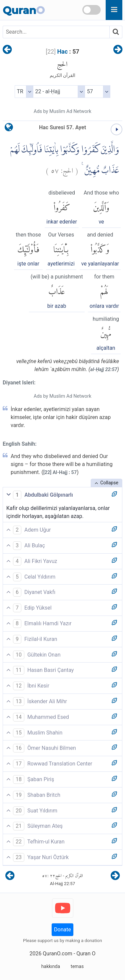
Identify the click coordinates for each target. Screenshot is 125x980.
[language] (9, 129)
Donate (62, 930)
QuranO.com (57, 954)
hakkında (51, 966)
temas (77, 966)
